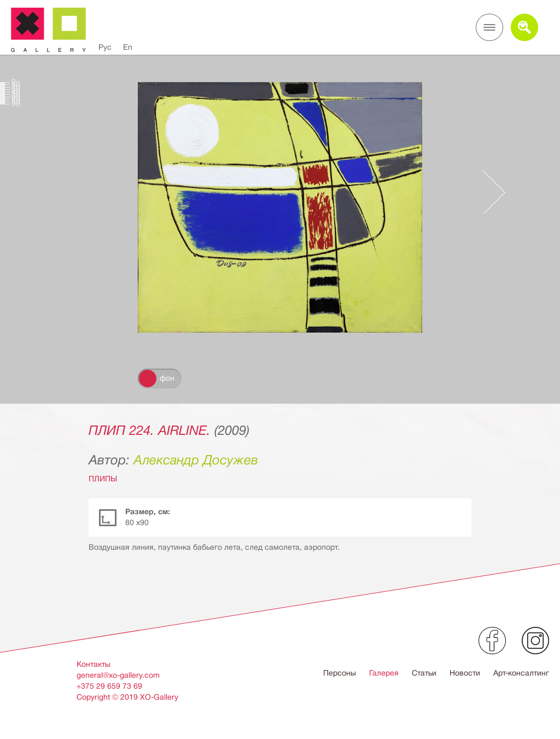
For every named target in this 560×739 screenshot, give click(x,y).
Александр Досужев (196, 460)
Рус (105, 47)
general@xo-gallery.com (118, 675)
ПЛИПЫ (103, 479)
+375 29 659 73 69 (109, 686)
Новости (465, 673)
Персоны (340, 673)
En (128, 47)
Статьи (424, 673)
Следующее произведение (488, 192)
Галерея (384, 673)
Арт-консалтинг (521, 673)
